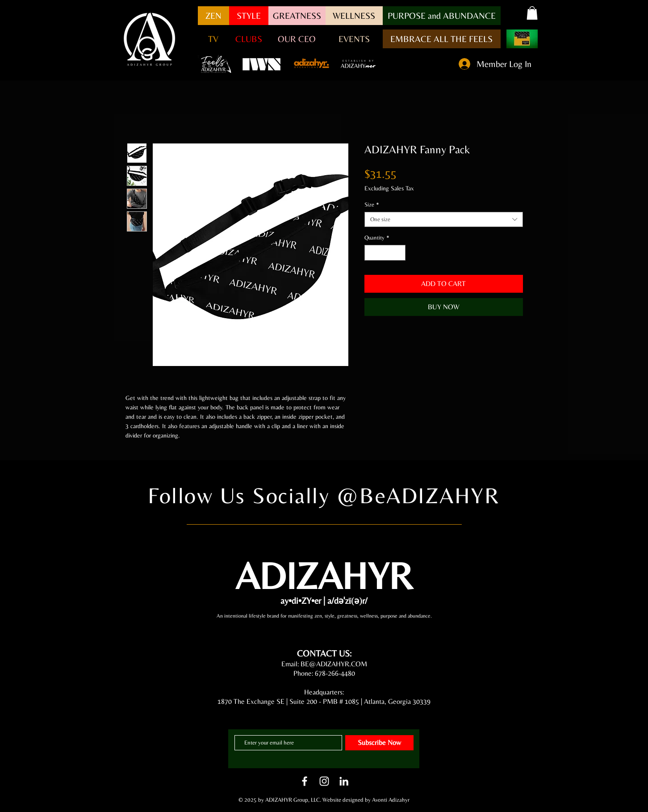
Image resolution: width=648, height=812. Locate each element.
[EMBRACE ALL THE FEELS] (442, 39)
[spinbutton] (385, 253)
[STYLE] (249, 16)
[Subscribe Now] (379, 743)
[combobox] (444, 219)
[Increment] (399, 253)
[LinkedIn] (344, 781)
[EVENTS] (354, 39)
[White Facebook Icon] (305, 781)
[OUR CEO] (297, 39)
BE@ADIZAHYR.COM (334, 664)
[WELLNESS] (354, 16)
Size (372, 204)
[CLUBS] (249, 39)
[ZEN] (213, 16)
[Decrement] (371, 253)
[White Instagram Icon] (324, 781)
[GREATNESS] (297, 16)
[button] (442, 16)
